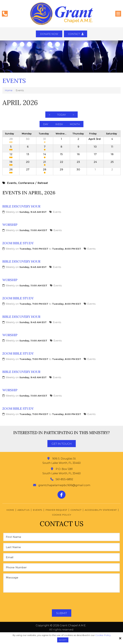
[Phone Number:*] (61, 571)
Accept (63, 640)
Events (57, 215)
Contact (77, 34)
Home (9, 91)
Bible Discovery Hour (21, 209)
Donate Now (48, 34)
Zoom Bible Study (18, 246)
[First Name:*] (61, 540)
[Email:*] (61, 560)
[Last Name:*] (61, 550)
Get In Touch (62, 447)
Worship (10, 228)
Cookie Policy (103, 635)
